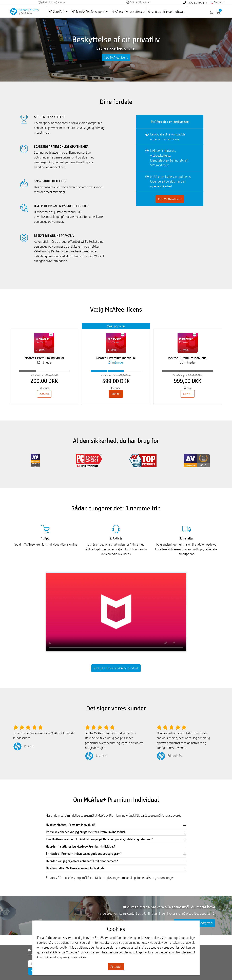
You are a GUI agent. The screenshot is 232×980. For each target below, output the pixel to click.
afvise (176, 952)
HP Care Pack (58, 12)
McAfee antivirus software (128, 12)
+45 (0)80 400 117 (195, 3)
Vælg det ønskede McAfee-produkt (116, 668)
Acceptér (116, 967)
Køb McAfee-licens (116, 57)
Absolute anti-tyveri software (167, 12)
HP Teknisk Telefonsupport (90, 12)
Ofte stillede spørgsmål (72, 878)
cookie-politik (59, 947)
